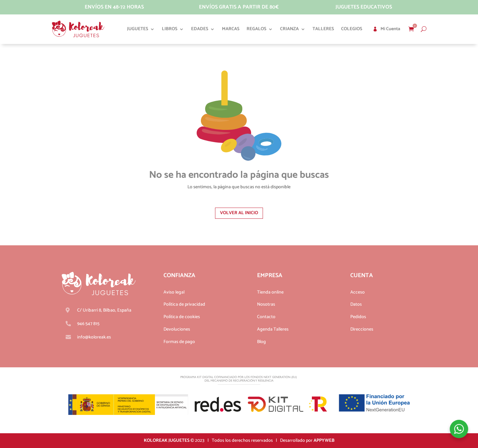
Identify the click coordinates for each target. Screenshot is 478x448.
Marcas (231, 29)
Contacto (266, 317)
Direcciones (362, 329)
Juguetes (138, 29)
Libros (170, 29)
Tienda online (270, 292)
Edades (200, 29)
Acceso (358, 292)
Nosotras (266, 305)
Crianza (289, 29)
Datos (356, 305)
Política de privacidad (184, 305)
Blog (261, 342)
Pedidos (358, 317)
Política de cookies (182, 317)
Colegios (352, 29)
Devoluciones (177, 329)
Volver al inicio (239, 213)
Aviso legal (174, 292)
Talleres (323, 29)
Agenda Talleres (273, 329)
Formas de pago (179, 342)
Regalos (256, 29)
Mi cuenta (390, 29)
